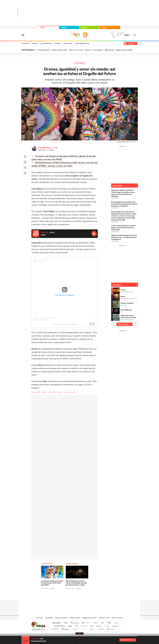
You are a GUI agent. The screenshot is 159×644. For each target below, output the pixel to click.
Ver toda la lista (123, 324)
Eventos (57, 43)
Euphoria (88, 50)
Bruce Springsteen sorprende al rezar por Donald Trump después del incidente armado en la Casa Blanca (124, 204)
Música (35, 43)
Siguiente (91, 640)
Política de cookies (75, 618)
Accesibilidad (49, 618)
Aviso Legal (40, 618)
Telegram (25, 173)
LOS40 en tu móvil (104, 618)
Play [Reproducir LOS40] (79, 640)
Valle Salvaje (109, 50)
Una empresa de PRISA (38, 625)
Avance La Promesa (76, 50)
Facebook (25, 157)
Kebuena (114, 625)
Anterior (68, 640)
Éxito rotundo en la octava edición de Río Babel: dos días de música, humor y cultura (76, 583)
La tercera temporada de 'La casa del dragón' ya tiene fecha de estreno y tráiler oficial (123, 228)
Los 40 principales (66, 623)
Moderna (65, 629)
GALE (75, 392)
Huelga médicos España (124, 50)
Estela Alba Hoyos (45, 148)
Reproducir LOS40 (94, 234)
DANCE (84, 28)
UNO (70, 625)
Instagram (67, 596)
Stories (92, 596)
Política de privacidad (61, 618)
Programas (47, 43)
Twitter (25, 162)
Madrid (45, 392)
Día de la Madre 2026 (59, 50)
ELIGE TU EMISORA (127, 640)
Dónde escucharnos (117, 618)
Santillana (76, 623)
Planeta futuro (106, 625)
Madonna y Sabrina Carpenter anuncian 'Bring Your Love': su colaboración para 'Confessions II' (124, 237)
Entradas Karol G (44, 50)
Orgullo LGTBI (36, 392)
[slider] (79, 636)
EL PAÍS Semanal (99, 625)
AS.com (101, 623)
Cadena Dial (92, 625)
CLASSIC (64, 28)
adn (108, 623)
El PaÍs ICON (84, 629)
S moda (92, 629)
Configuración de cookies (89, 618)
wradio (76, 625)
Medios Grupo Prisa (38, 629)
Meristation (111, 629)
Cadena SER (95, 623)
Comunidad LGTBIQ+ (55, 392)
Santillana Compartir (86, 623)
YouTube (75, 596)
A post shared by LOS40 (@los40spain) (65, 324)
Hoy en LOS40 (68, 43)
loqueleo (101, 629)
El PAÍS (56, 623)
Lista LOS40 (25, 43)
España (127, 35)
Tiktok (71, 596)
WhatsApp (25, 168)
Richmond (55, 629)
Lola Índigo (67, 392)
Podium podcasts (75, 629)
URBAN (104, 28)
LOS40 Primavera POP (82, 43)
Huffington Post (59, 625)
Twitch (88, 596)
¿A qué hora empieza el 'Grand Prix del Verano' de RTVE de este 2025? (52, 583)
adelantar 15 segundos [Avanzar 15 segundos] (86, 640)
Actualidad (79, 63)
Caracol (116, 623)
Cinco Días (84, 625)
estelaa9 (53, 148)
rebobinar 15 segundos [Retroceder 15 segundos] (73, 640)
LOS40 (42, 28)
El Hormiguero (98, 50)
